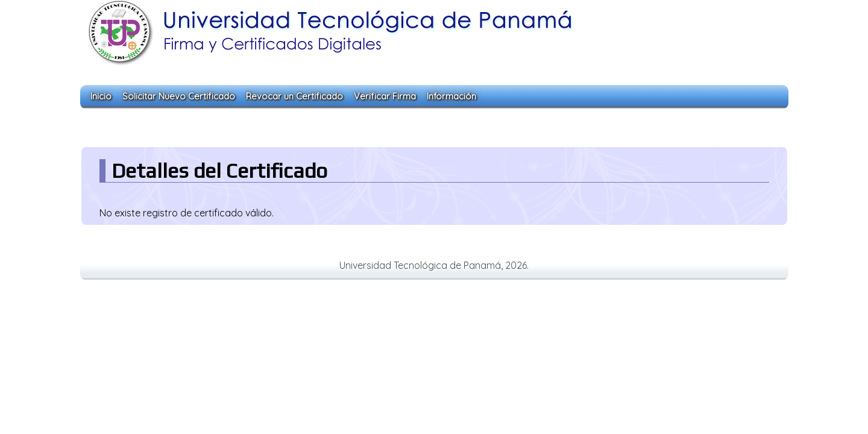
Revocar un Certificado (294, 96)
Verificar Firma (385, 96)
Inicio (101, 96)
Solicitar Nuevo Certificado (179, 96)
